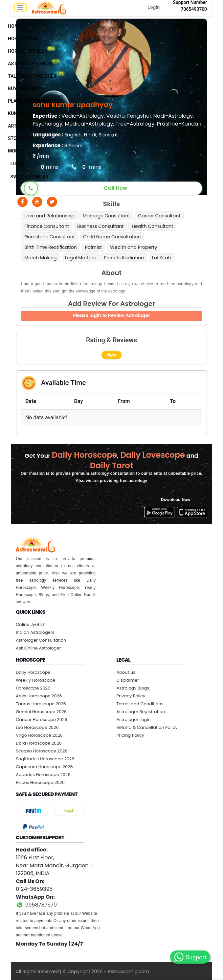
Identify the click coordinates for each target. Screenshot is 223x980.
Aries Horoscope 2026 (39, 696)
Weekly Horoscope (35, 680)
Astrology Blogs (133, 688)
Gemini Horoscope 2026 (41, 712)
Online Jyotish (31, 624)
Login (154, 7)
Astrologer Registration (141, 712)
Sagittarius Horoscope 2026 (45, 759)
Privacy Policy (131, 696)
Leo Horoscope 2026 (37, 727)
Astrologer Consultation (41, 640)
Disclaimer (128, 680)
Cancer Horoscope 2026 (42, 720)
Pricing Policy (131, 735)
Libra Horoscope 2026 (39, 743)
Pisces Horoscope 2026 (40, 782)
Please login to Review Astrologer (111, 315)
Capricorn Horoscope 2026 (44, 767)
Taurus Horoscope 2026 (41, 704)
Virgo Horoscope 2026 (39, 735)
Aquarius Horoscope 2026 (43, 775)
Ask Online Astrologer (38, 648)
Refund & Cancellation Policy (147, 727)
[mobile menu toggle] (21, 8)
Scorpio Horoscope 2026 (42, 751)
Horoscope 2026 (33, 688)
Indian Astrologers (35, 632)
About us (126, 672)
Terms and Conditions (140, 704)
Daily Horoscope (33, 672)
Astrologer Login (134, 720)
